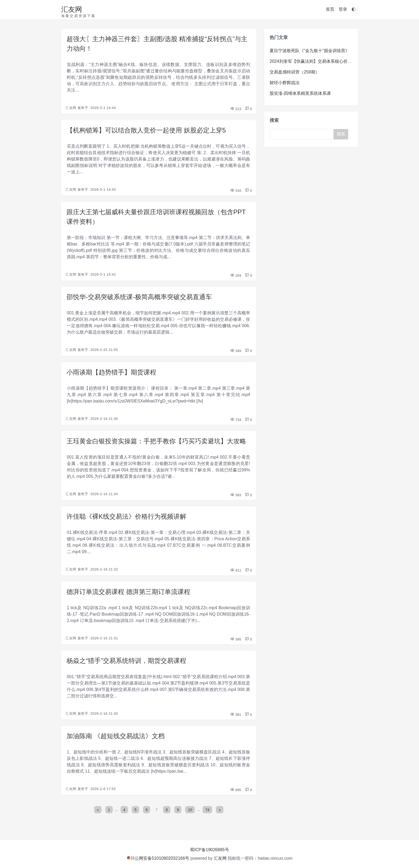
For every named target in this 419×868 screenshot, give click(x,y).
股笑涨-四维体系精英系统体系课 (300, 93)
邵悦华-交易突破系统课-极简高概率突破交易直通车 (139, 297)
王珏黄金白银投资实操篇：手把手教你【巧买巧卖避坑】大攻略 (156, 441)
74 (207, 810)
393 (236, 495)
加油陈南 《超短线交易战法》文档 (116, 736)
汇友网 (72, 9)
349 (236, 351)
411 (236, 570)
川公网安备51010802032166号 (158, 858)
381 (236, 715)
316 (236, 191)
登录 (343, 9)
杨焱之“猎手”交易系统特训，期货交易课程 (126, 661)
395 (236, 639)
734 (236, 420)
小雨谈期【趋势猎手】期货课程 (111, 372)
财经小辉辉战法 (285, 83)
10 (190, 810)
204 (236, 275)
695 (236, 790)
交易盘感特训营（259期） (295, 72)
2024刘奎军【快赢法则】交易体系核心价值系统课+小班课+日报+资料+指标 (341, 61)
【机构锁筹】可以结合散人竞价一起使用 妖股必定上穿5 (146, 130)
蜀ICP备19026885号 (210, 850)
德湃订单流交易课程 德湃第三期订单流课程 (128, 592)
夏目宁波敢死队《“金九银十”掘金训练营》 (310, 51)
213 (236, 109)
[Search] (303, 134)
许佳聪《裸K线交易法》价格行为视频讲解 (126, 516)
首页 (330, 9)
